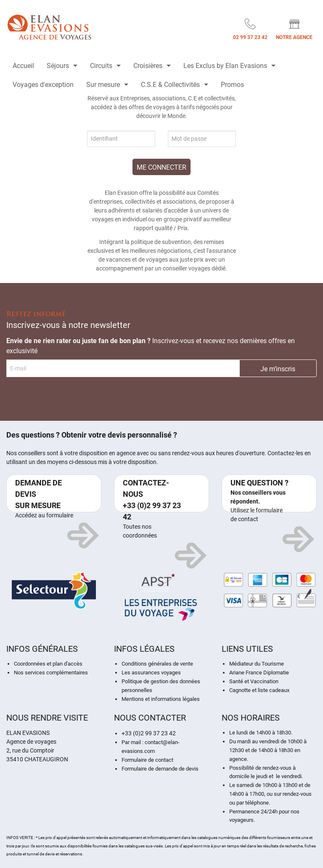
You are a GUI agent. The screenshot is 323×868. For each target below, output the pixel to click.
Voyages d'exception (43, 85)
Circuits (101, 66)
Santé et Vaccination (254, 681)
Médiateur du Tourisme (257, 664)
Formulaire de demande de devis (160, 769)
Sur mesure (103, 85)
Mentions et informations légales (161, 699)
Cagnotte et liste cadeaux (259, 690)
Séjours (58, 66)
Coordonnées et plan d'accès (48, 664)
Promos (232, 85)
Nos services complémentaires (51, 673)
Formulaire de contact (147, 760)
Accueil (23, 66)
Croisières (148, 66)
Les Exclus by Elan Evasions (225, 66)
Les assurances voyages (151, 673)
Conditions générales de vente (157, 664)
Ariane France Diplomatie (259, 673)
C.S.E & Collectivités (170, 85)
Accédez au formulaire (44, 515)
